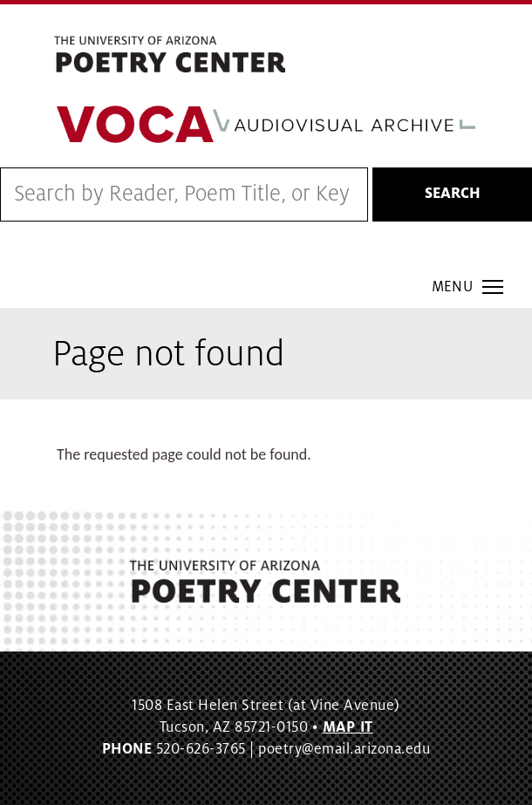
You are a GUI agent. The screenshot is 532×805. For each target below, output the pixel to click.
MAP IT (348, 727)
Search (453, 194)
